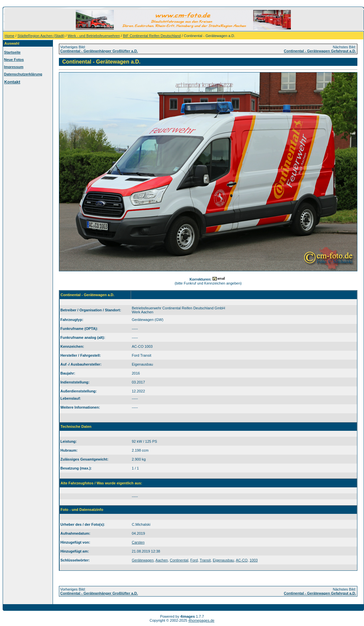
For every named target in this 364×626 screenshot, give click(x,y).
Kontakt (12, 82)
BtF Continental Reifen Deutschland (152, 36)
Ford (194, 560)
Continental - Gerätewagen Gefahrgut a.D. (320, 51)
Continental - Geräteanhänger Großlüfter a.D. (99, 51)
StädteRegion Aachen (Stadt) (41, 36)
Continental (179, 560)
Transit (205, 560)
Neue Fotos (14, 60)
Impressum (14, 67)
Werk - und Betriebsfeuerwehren (94, 36)
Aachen (162, 560)
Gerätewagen (143, 560)
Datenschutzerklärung (23, 74)
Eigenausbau (223, 560)
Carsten (138, 542)
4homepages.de (201, 620)
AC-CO (242, 560)
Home (9, 36)
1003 (253, 560)
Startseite (12, 52)
